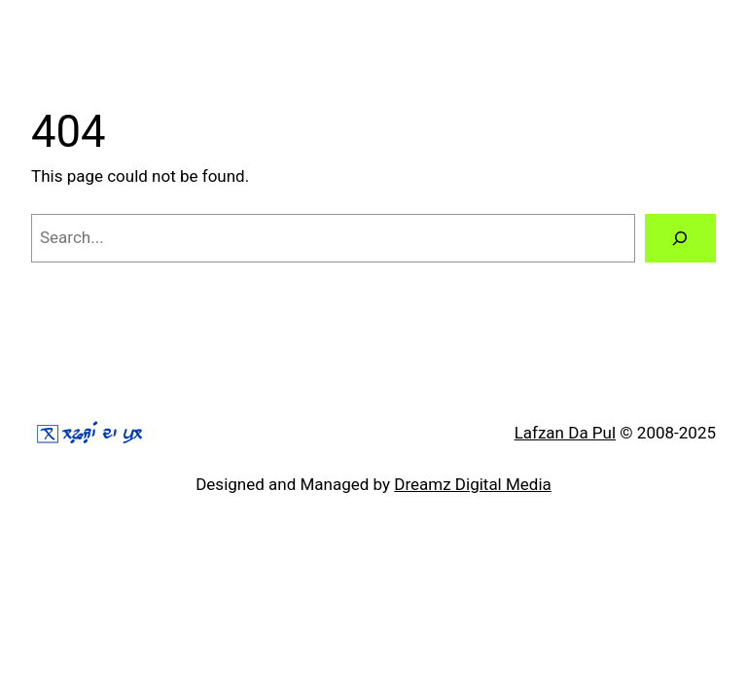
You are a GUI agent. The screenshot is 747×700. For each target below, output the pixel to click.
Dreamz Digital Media (473, 484)
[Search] (680, 239)
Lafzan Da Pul (565, 433)
